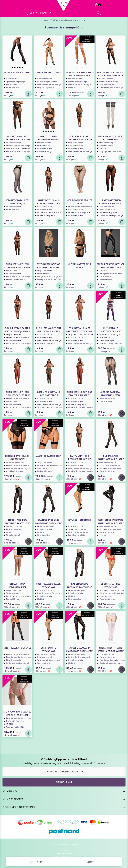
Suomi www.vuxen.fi (64, 856)
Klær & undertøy (62, 20)
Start (47, 20)
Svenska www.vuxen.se (64, 853)
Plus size (80, 20)
